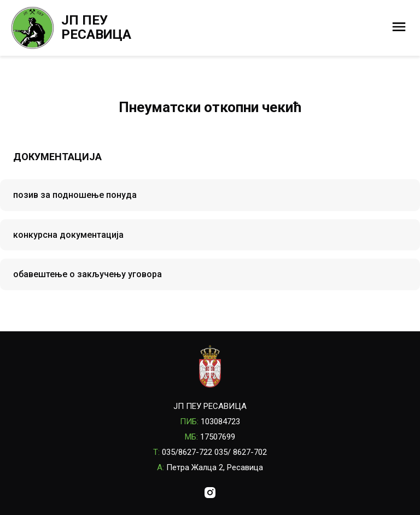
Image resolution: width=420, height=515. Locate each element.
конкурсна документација (68, 235)
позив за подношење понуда (75, 195)
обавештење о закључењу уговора (87, 274)
